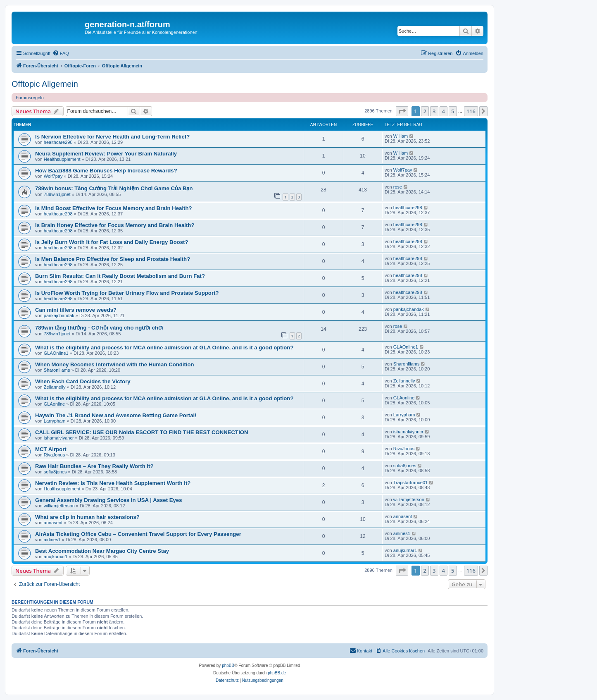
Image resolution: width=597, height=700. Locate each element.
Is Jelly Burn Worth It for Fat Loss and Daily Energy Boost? (112, 242)
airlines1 (52, 540)
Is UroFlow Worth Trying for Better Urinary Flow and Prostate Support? (127, 293)
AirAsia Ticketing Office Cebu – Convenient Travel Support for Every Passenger (138, 534)
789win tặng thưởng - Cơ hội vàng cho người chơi (99, 328)
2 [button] (425, 111)
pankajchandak (59, 315)
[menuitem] (61, 53)
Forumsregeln (30, 98)
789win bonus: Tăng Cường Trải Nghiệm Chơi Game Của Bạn (114, 188)
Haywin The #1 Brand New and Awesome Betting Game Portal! (116, 415)
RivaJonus (54, 455)
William (401, 136)
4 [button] (444, 111)
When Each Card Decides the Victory (83, 381)
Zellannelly (55, 387)
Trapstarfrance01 (410, 483)
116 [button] (471, 111)
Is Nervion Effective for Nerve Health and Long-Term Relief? (112, 137)
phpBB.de (277, 673)
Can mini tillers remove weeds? (76, 310)
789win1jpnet (57, 194)
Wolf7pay (53, 176)
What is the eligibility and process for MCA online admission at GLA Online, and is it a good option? (164, 348)
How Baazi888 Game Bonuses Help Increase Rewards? (106, 171)
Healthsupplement (62, 159)
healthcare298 (58, 142)
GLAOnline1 (56, 353)
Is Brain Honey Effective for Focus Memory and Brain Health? (115, 225)
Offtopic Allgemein (45, 84)
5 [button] (453, 111)
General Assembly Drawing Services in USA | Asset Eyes (109, 500)
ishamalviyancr (59, 438)
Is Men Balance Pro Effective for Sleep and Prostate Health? (113, 259)
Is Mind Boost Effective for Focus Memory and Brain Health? (114, 208)
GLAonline (54, 404)
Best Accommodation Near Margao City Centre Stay (102, 551)
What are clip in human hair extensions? (87, 517)
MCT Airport (51, 449)
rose (398, 187)
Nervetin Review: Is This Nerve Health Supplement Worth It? (113, 483)
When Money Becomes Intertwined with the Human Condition (115, 364)
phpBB (228, 665)
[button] (402, 111)
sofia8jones (55, 472)
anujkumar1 (56, 557)
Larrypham (55, 421)
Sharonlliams (57, 370)
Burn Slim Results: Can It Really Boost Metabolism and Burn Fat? (120, 276)
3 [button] (434, 111)
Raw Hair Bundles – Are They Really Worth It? (94, 466)
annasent (53, 523)
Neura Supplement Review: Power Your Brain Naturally (106, 154)
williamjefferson (59, 506)
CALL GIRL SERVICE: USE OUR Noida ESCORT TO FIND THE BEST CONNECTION (142, 432)
